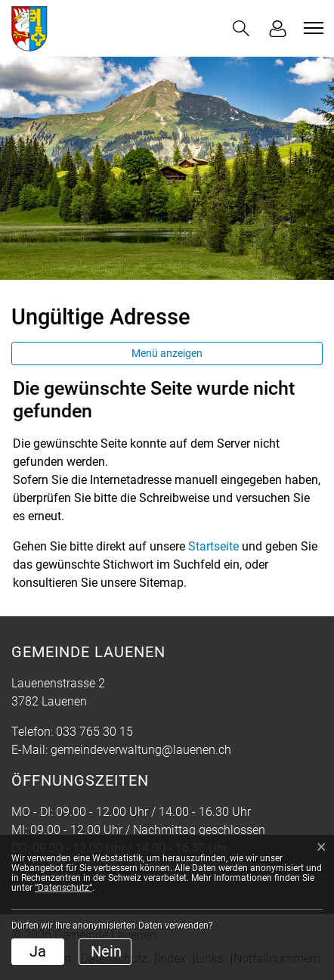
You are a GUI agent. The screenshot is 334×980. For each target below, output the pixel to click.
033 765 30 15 (94, 732)
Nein (106, 951)
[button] (241, 28)
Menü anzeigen (167, 353)
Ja (38, 951)
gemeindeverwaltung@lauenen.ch (141, 750)
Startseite (213, 546)
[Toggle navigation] (311, 28)
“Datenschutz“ (63, 888)
